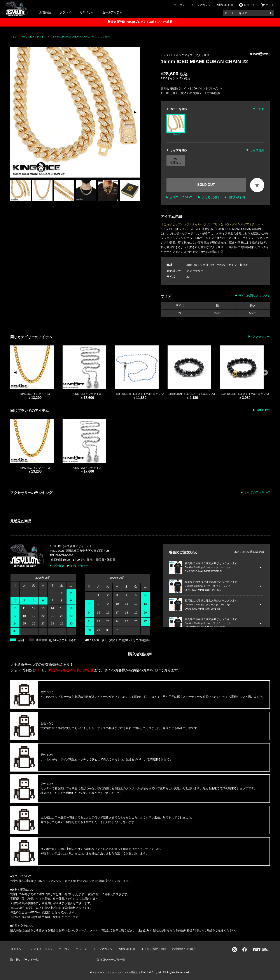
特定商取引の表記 (184, 949)
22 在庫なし (176, 161)
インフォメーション (40, 949)
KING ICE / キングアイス (177, 55)
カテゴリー (87, 12)
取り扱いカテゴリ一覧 (111, 960)
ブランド (65, 12)
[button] (135, 112)
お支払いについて (181, 197)
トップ (14, 37)
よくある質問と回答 (154, 949)
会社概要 (59, 566)
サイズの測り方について (254, 296)
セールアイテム (112, 12)
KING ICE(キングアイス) (34, 37)
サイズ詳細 (257, 150)
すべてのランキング (257, 492)
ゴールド (176, 125)
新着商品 (45, 12)
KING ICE (263, 410)
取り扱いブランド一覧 (24, 960)
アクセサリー (204, 55)
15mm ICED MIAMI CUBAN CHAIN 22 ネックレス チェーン (81, 37)
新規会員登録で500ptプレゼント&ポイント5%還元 (140, 22)
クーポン (179, 5)
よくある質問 (210, 197)
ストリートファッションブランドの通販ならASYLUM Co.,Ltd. (127, 972)
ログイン (16, 949)
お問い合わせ (225, 5)
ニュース (81, 949)
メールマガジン (201, 5)
